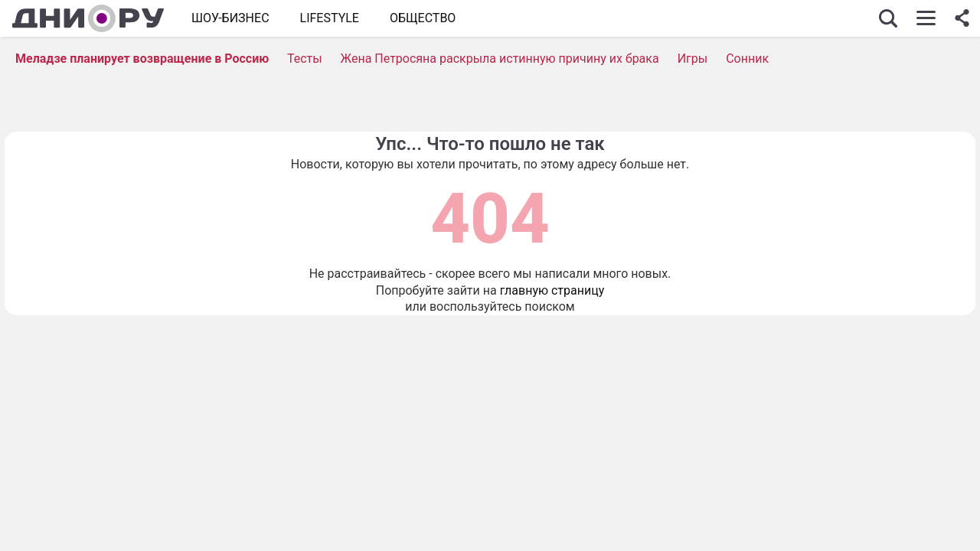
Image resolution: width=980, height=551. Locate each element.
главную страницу (552, 290)
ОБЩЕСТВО (423, 18)
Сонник (747, 59)
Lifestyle (330, 18)
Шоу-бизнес (230, 18)
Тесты (305, 59)
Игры (693, 59)
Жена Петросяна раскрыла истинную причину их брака (500, 59)
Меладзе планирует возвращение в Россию (142, 59)
